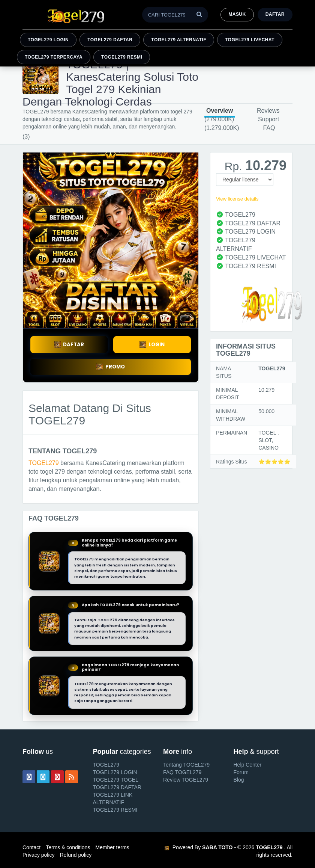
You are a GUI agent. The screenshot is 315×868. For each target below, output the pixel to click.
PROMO (111, 367)
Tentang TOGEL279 (186, 765)
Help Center (248, 765)
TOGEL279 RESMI (122, 57)
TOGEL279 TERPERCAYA (54, 57)
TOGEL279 (44, 463)
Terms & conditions (68, 847)
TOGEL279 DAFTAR (110, 40)
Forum (241, 772)
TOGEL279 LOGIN (48, 40)
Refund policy (76, 855)
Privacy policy (39, 855)
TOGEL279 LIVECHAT (250, 40)
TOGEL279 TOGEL (116, 780)
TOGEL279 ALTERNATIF (179, 40)
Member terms (112, 847)
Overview (220, 111)
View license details (237, 199)
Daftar (275, 14)
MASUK (237, 14)
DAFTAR (69, 345)
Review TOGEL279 (186, 780)
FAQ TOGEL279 (182, 772)
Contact (31, 847)
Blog (239, 780)
